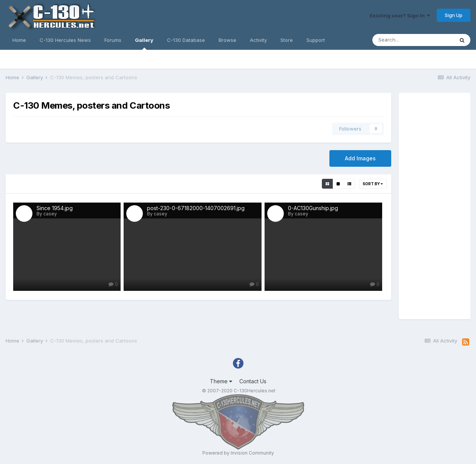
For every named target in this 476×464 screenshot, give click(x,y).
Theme (221, 381)
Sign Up (454, 15)
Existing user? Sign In (400, 15)
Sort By (373, 184)
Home (19, 40)
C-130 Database (186, 40)
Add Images (360, 158)
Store (287, 40)
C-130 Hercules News (65, 40)
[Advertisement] (435, 206)
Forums (113, 40)
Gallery (144, 43)
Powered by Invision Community (238, 453)
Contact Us (253, 381)
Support (316, 40)
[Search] (413, 40)
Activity (258, 40)
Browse (227, 40)
